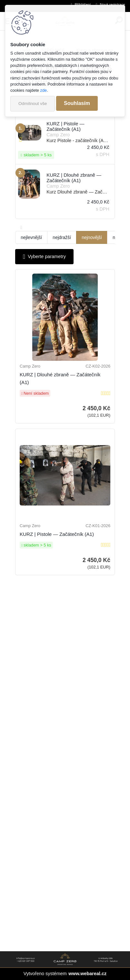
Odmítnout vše (33, 104)
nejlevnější (31, 237)
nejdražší (62, 237)
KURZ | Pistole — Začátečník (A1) (57, 534)
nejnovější (92, 237)
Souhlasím (77, 103)
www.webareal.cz (87, 974)
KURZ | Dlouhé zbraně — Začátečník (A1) (60, 378)
